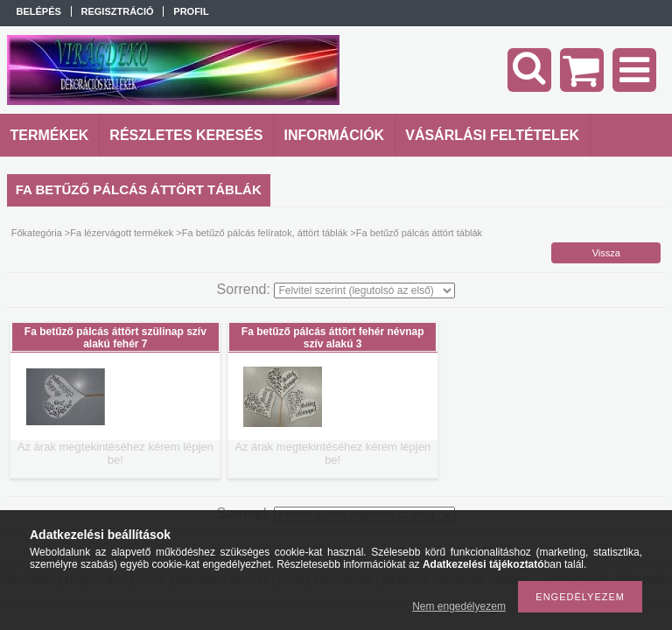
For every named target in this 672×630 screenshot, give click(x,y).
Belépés (39, 11)
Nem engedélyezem (459, 606)
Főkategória (37, 233)
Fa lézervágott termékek (122, 233)
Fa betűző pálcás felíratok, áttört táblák (265, 233)
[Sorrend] (364, 290)
